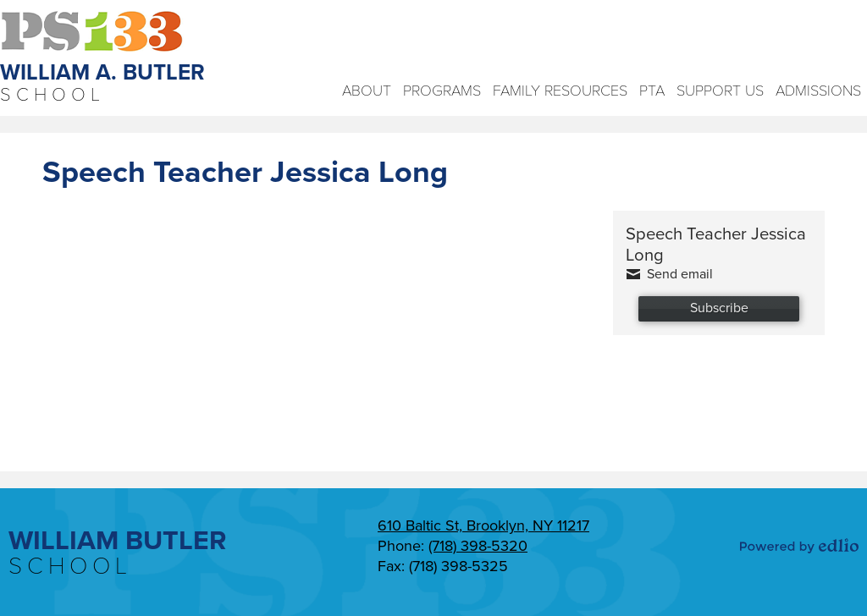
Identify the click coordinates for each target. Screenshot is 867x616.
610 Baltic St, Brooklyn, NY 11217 (483, 525)
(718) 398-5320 (478, 546)
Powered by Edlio (799, 546)
